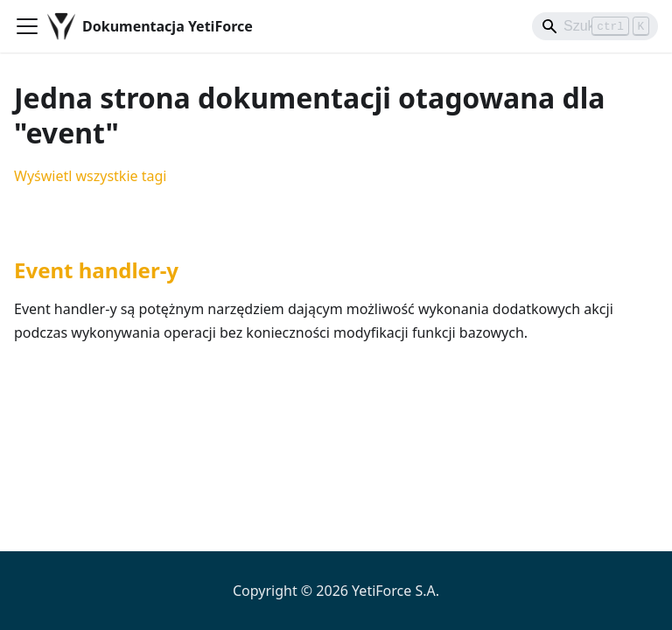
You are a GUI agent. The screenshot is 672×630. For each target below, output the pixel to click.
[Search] (595, 26)
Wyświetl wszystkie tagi (90, 176)
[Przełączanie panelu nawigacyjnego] (27, 26)
